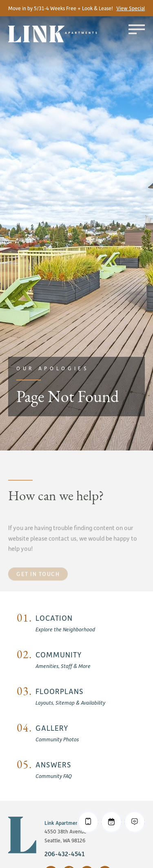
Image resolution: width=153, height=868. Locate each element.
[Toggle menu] (137, 29)
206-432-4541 (65, 854)
